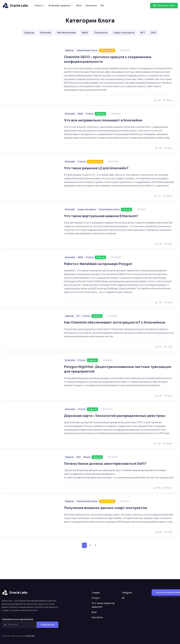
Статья (90, 114)
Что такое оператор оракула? (103, 605)
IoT (78, 316)
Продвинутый (107, 50)
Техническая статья (87, 50)
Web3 (85, 33)
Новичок (100, 114)
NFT (143, 33)
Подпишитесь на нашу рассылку (18, 619)
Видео (87, 457)
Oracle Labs (15, 6)
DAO (154, 33)
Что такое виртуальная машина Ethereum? (101, 216)
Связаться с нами (164, 5)
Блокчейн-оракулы (59, 5)
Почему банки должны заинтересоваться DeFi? (105, 463)
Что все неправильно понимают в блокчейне (103, 120)
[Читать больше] (31, 75)
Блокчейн (46, 33)
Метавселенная (66, 33)
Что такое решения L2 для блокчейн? (96, 168)
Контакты (91, 5)
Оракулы (29, 33)
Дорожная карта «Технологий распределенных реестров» (115, 416)
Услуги (38, 5)
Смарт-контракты (124, 33)
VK (123, 598)
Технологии (101, 33)
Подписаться (47, 625)
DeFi (79, 457)
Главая (96, 593)
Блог (79, 5)
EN (102, 5)
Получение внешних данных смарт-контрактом (106, 508)
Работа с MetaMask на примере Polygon (98, 264)
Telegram (127, 593)
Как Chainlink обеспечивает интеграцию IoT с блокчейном (115, 322)
